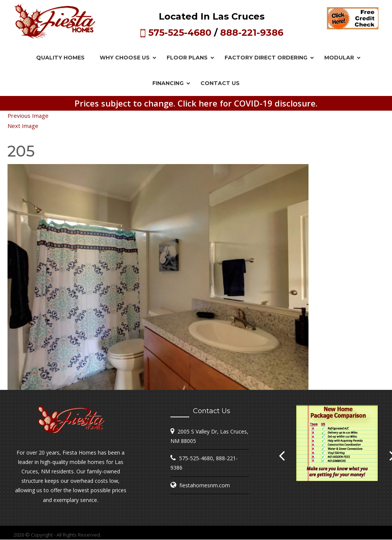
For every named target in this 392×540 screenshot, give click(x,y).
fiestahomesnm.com (205, 485)
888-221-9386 (252, 33)
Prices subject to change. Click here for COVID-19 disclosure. (196, 103)
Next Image (23, 126)
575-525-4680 (180, 33)
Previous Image (28, 116)
